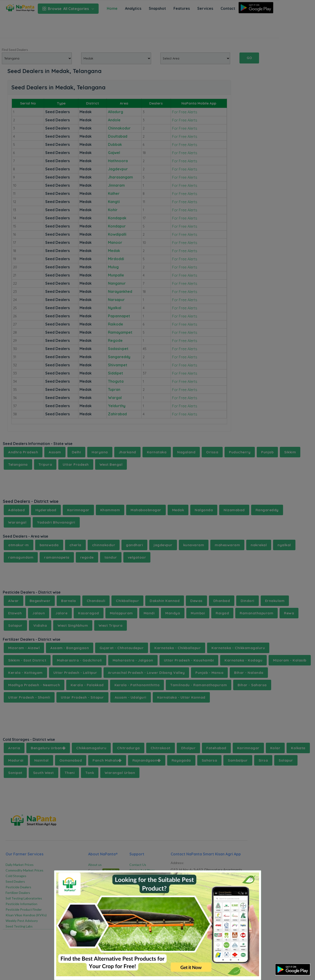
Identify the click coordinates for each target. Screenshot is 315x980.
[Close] (251, 878)
